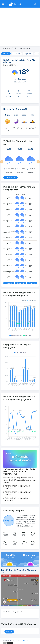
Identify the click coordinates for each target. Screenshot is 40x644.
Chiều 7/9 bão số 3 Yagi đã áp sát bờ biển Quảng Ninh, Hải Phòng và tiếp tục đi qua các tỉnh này (20, 480)
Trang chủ (5, 48)
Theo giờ (17, 54)
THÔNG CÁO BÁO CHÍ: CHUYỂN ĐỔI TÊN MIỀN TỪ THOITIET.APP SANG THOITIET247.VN (19, 472)
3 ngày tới (20, 283)
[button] (2, 162)
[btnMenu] (3, 4)
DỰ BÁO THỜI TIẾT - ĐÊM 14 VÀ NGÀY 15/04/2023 (17, 493)
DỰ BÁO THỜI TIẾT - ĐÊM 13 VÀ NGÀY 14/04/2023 (17, 499)
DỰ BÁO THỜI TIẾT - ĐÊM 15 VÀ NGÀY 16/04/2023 (17, 487)
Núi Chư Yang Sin (25, 48)
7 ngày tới (32, 283)
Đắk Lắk (14, 48)
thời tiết (25, 641)
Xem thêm (9, 631)
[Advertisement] (20, 29)
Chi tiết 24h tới (11, 178)
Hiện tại (6, 54)
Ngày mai (28, 54)
